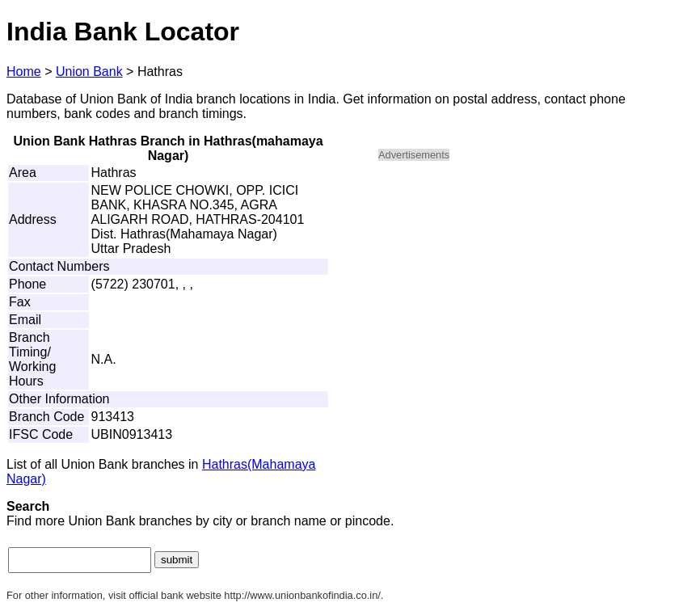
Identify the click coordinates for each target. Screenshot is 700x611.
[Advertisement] (516, 288)
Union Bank (89, 72)
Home (24, 72)
